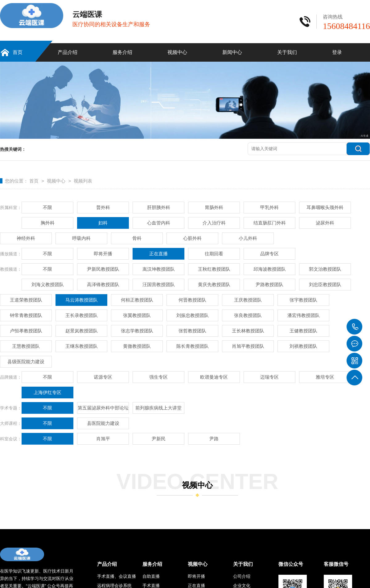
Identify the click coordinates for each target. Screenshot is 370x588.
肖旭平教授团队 (248, 346)
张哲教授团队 (192, 331)
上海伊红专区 (47, 392)
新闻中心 (232, 52)
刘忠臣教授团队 (325, 284)
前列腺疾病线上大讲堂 (158, 408)
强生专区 (158, 377)
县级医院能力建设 (26, 362)
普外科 (103, 207)
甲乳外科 (269, 207)
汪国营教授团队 (159, 284)
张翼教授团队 (137, 315)
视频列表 (83, 181)
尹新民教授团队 (103, 269)
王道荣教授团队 (26, 300)
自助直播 (151, 576)
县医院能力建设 (103, 423)
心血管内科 (159, 223)
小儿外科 (248, 238)
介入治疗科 (214, 223)
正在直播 (158, 254)
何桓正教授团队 (137, 300)
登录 (337, 52)
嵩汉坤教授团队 (159, 269)
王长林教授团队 (248, 331)
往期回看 (214, 254)
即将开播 (103, 254)
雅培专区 (325, 377)
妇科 (103, 223)
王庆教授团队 (248, 300)
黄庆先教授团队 (214, 284)
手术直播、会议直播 (117, 576)
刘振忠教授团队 (193, 315)
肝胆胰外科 (159, 207)
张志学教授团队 (137, 331)
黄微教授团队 (137, 346)
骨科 (137, 238)
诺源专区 (103, 377)
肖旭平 (103, 439)
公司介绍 (242, 576)
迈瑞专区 (269, 377)
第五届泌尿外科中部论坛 (103, 408)
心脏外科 (192, 238)
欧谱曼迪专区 (214, 377)
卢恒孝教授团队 (26, 331)
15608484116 (355, 327)
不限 (47, 207)
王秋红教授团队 (214, 269)
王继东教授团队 (82, 346)
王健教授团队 (303, 331)
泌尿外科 (325, 223)
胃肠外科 (214, 207)
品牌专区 (269, 254)
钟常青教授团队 (26, 315)
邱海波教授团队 (270, 269)
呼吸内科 (81, 238)
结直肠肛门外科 (270, 223)
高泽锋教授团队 (103, 284)
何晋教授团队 (192, 300)
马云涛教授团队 (82, 300)
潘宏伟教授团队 (304, 315)
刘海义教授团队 (48, 284)
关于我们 (287, 52)
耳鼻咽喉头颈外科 (325, 207)
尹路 (214, 439)
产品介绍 (68, 52)
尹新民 (159, 439)
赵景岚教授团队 (82, 331)
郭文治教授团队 (325, 269)
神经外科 (26, 238)
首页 (18, 52)
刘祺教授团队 (303, 346)
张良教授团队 (248, 315)
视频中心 (177, 52)
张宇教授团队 (303, 300)
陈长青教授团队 (193, 346)
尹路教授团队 (269, 284)
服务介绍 (122, 52)
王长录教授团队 (82, 315)
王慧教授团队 (26, 346)
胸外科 (48, 223)
